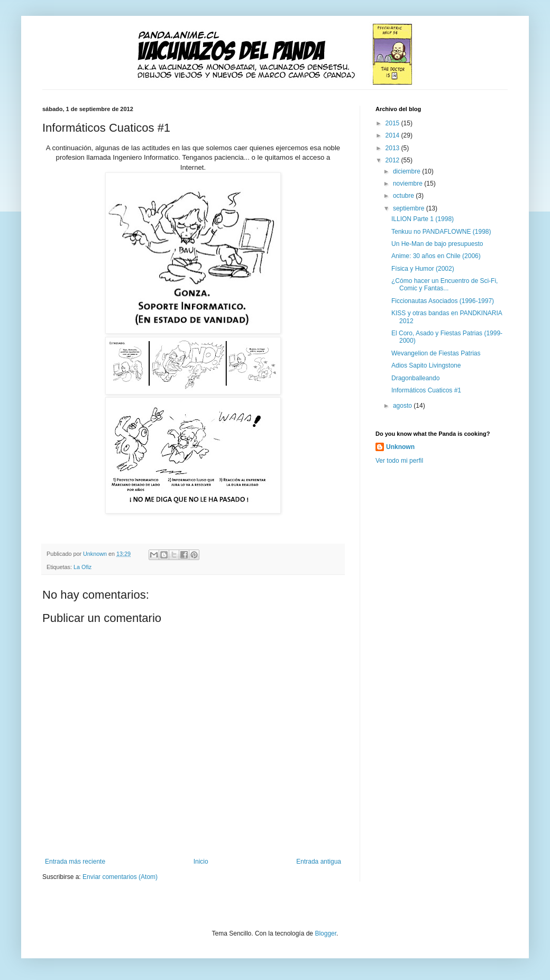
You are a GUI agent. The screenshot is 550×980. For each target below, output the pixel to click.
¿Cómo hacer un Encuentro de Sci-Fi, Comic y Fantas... (444, 285)
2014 (393, 135)
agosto (403, 406)
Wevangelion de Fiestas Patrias (436, 353)
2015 (393, 123)
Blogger (326, 933)
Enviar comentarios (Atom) (120, 877)
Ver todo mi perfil (399, 461)
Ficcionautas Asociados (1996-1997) (443, 301)
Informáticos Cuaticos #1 (426, 390)
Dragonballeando (415, 378)
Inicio (201, 862)
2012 (393, 160)
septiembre (410, 208)
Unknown (400, 447)
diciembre (407, 171)
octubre (404, 196)
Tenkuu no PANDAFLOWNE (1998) (441, 232)
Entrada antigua (319, 862)
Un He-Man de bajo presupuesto (437, 244)
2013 (393, 148)
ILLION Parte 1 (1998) (423, 219)
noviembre (409, 184)
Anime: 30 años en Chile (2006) (436, 256)
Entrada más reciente (75, 862)
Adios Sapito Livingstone (426, 365)
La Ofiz (82, 567)
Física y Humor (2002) (423, 269)
